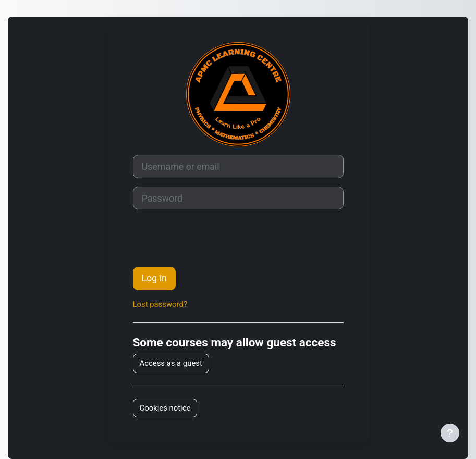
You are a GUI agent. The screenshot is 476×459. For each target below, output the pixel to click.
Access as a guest (171, 363)
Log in (154, 278)
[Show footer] (450, 433)
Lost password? (160, 304)
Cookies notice (165, 408)
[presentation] (212, 238)
